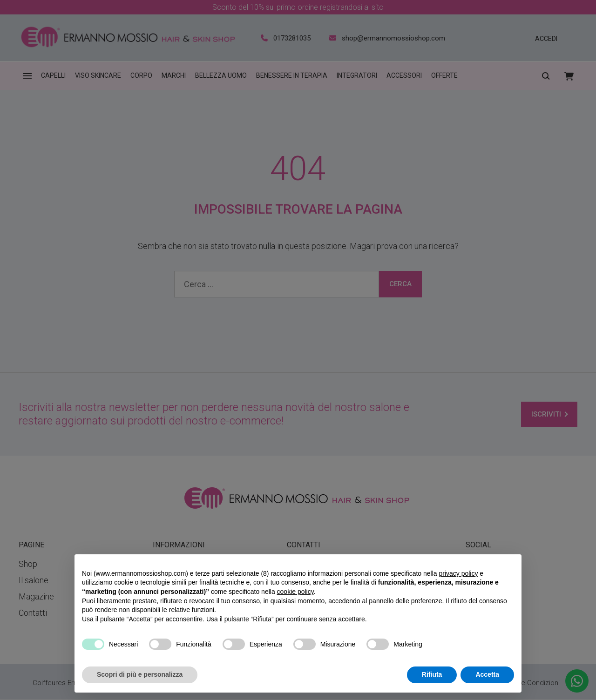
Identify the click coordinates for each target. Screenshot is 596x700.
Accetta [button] (487, 674)
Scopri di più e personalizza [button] (140, 674)
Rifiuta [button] (432, 674)
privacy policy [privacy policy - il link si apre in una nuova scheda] (458, 573)
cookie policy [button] (295, 592)
